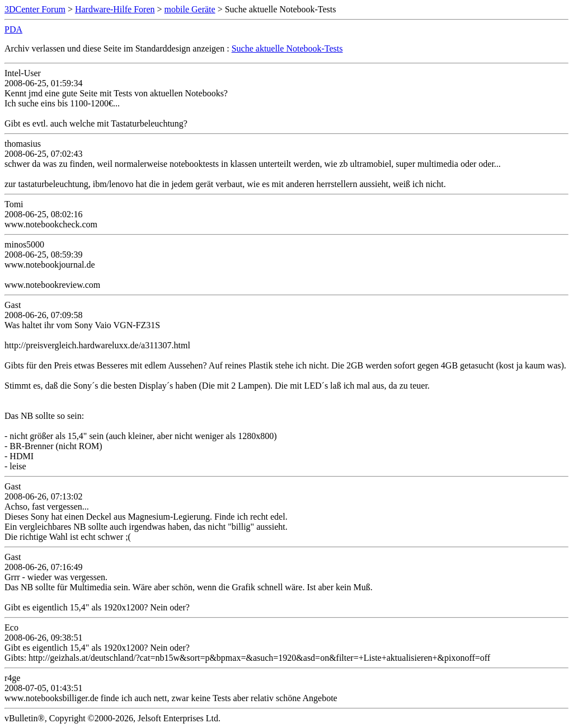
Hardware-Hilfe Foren (115, 9)
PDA (13, 29)
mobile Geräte (190, 9)
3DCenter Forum (35, 9)
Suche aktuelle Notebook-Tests (287, 48)
